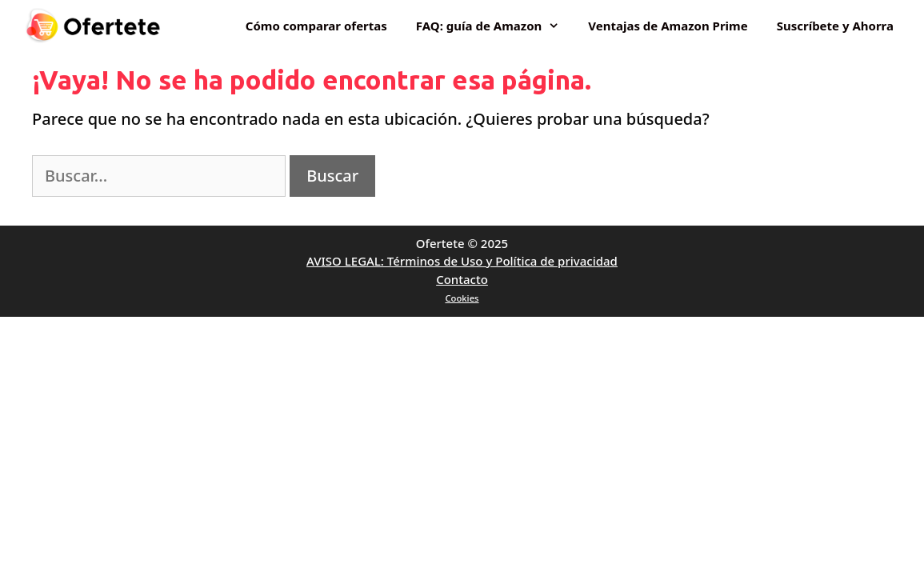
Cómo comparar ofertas (316, 26)
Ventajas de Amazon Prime (668, 26)
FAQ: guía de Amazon (495, 26)
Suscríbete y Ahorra (835, 26)
